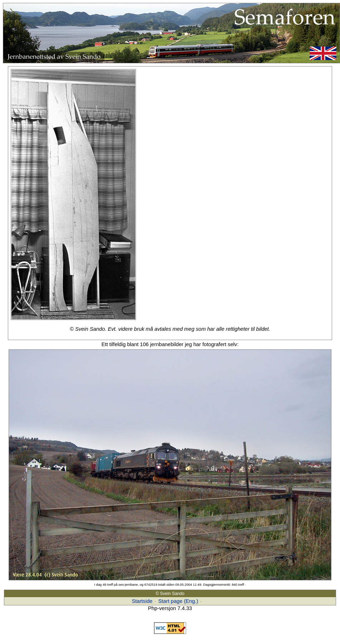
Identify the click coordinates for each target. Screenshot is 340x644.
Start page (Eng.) (178, 601)
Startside (142, 601)
